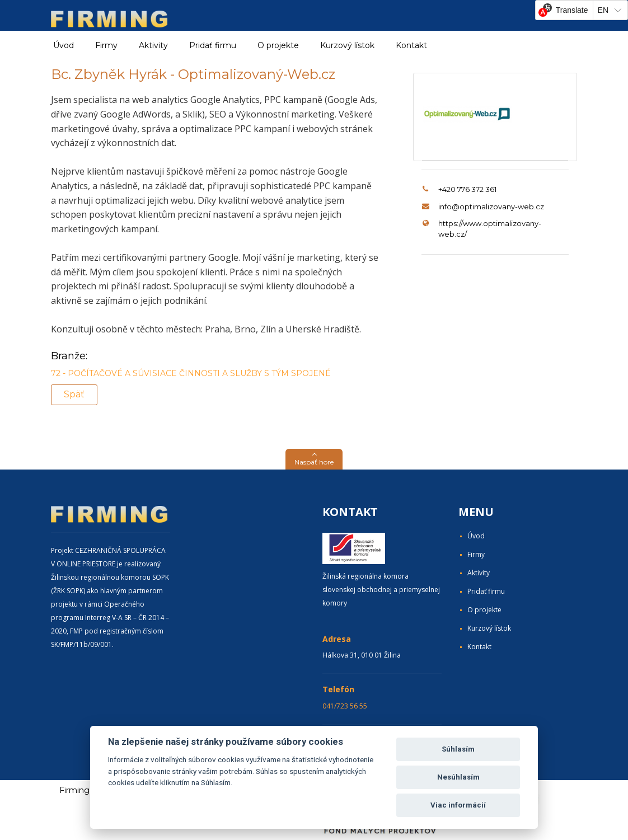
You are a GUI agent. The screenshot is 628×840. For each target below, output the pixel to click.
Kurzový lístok (347, 45)
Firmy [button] (106, 45)
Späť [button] (74, 394)
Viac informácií (458, 805)
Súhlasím (458, 749)
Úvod (64, 45)
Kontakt (411, 45)
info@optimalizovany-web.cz (491, 207)
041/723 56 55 (345, 706)
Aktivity (479, 573)
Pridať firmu (213, 45)
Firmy (476, 554)
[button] (314, 459)
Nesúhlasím (458, 777)
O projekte (278, 45)
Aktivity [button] (153, 45)
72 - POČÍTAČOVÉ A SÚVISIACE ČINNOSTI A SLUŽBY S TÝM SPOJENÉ (191, 373)
